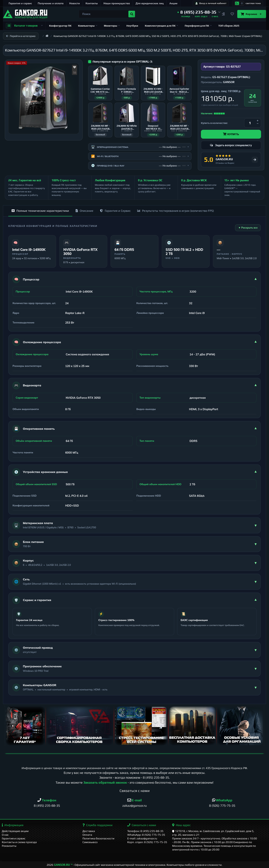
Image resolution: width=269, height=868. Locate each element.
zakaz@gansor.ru (134, 806)
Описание (85, 211)
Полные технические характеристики (40, 211)
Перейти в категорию (21, 36)
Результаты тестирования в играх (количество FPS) (176, 211)
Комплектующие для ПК (161, 26)
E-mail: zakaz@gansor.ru (142, 838)
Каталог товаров (24, 26)
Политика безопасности (98, 838)
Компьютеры (88, 26)
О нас (5, 835)
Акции (173, 3)
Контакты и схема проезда (19, 842)
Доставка (89, 831)
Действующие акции (15, 831)
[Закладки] (232, 14)
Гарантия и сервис (20, 3)
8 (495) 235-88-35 (156, 777)
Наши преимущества (117, 3)
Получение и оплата (51, 3)
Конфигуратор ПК (60, 26)
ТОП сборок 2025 (229, 26)
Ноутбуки (132, 26)
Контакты (92, 3)
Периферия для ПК (198, 26)
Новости (75, 3)
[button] (199, 12)
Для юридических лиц (150, 3)
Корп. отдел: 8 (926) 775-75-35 (147, 842)
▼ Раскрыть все (248, 228)
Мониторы (112, 26)
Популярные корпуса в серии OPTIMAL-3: (123, 62)
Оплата (87, 835)
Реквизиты (9, 846)
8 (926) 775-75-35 (222, 806)
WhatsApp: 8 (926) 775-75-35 (146, 835)
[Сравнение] (223, 14)
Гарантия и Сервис (115, 211)
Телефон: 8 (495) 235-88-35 (145, 831)
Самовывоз (90, 842)
